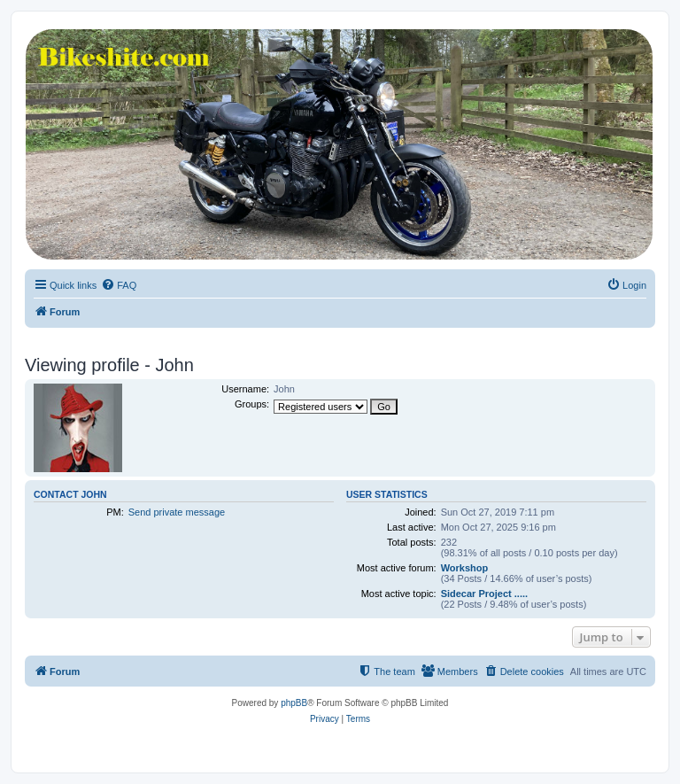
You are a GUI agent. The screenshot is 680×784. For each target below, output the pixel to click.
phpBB (294, 703)
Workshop (465, 568)
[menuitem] (119, 285)
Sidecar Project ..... (484, 594)
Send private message (177, 512)
